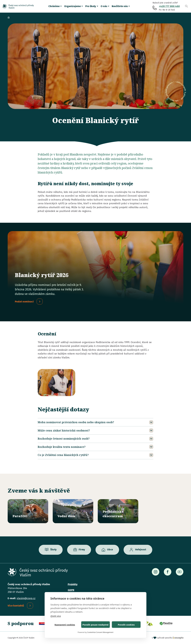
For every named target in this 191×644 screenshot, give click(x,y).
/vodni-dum (73, 511)
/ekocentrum (118, 511)
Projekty (73, 584)
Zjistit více (56, 616)
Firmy (82, 550)
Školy (53, 550)
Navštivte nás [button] (120, 6)
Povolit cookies (126, 625)
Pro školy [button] (91, 6)
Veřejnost (141, 550)
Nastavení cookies (65, 625)
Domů (9, 17)
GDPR (71, 590)
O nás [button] (104, 6)
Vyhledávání (186, 6)
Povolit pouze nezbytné (95, 625)
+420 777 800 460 (169, 6)
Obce (110, 550)
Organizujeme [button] (72, 6)
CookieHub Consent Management (100, 632)
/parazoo (28, 511)
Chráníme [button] (54, 6)
